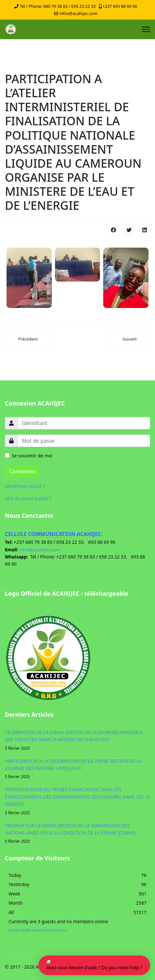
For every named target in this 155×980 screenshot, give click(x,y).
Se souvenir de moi (32, 456)
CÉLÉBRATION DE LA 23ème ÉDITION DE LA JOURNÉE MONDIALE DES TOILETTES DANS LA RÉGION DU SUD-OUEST (77, 740)
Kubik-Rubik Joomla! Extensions (38, 930)
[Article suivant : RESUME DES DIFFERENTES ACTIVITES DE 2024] (130, 339)
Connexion (22, 471)
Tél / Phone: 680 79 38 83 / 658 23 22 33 (58, 6)
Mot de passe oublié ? (28, 498)
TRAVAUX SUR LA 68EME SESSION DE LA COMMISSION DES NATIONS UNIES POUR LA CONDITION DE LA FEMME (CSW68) (77, 834)
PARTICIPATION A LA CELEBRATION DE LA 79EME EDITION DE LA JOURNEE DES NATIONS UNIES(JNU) (77, 769)
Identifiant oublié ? (25, 486)
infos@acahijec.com (79, 14)
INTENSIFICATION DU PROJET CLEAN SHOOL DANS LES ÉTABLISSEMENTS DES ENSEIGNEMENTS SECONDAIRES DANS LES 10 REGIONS (77, 801)
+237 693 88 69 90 (120, 6)
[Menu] (146, 29)
